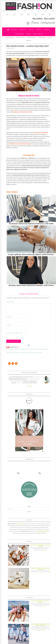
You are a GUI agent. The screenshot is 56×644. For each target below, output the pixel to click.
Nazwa (9, 317)
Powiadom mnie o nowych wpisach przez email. (25, 353)
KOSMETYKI (23, 30)
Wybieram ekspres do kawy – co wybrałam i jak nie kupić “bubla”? (40, 567)
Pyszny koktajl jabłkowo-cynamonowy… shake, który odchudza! (40, 544)
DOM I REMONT (19, 34)
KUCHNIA (47, 30)
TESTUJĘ (31, 30)
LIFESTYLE (39, 30)
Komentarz (10, 302)
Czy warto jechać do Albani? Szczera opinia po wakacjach (40, 600)
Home (8, 30)
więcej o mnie (29, 386)
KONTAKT (29, 41)
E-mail (9, 325)
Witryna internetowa (14, 333)
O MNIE (50, 38)
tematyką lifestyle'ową (42, 530)
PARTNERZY (42, 38)
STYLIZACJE (14, 30)
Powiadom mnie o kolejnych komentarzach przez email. (28, 349)
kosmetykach (20, 522)
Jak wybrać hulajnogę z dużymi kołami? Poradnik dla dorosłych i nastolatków (40, 623)
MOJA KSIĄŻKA (10, 38)
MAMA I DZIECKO (38, 34)
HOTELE (28, 34)
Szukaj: (29, 510)
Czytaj (45, 549)
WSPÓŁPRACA (32, 38)
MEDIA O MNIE (21, 38)
